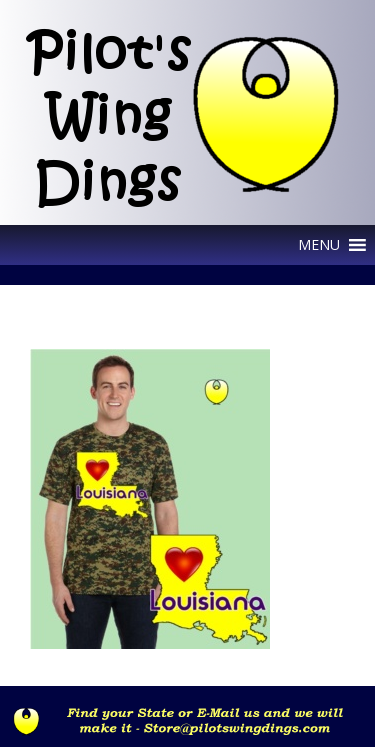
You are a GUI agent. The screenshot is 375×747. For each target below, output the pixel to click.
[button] (319, 245)
